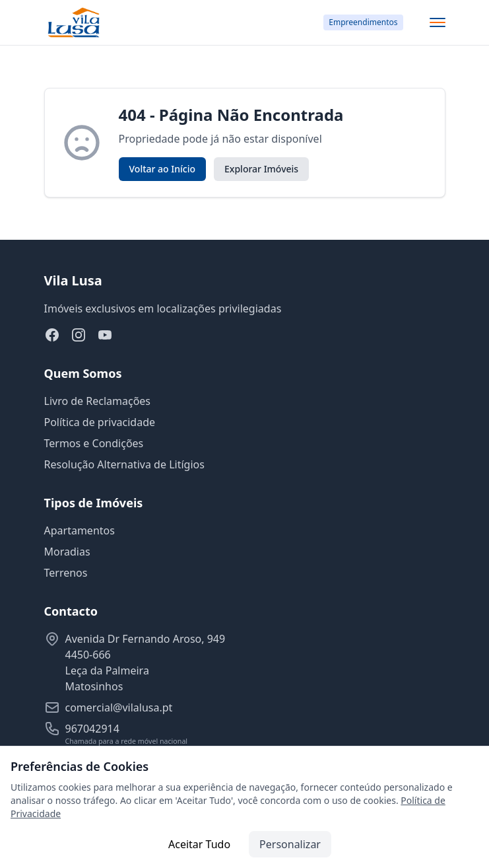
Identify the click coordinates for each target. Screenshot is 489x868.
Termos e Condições (94, 443)
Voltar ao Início (163, 169)
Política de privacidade (100, 422)
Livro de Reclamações (98, 401)
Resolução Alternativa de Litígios (124, 464)
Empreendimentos (363, 22)
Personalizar (290, 844)
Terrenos (66, 573)
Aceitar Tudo (199, 844)
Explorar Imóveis (261, 169)
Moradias (67, 552)
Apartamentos (80, 530)
